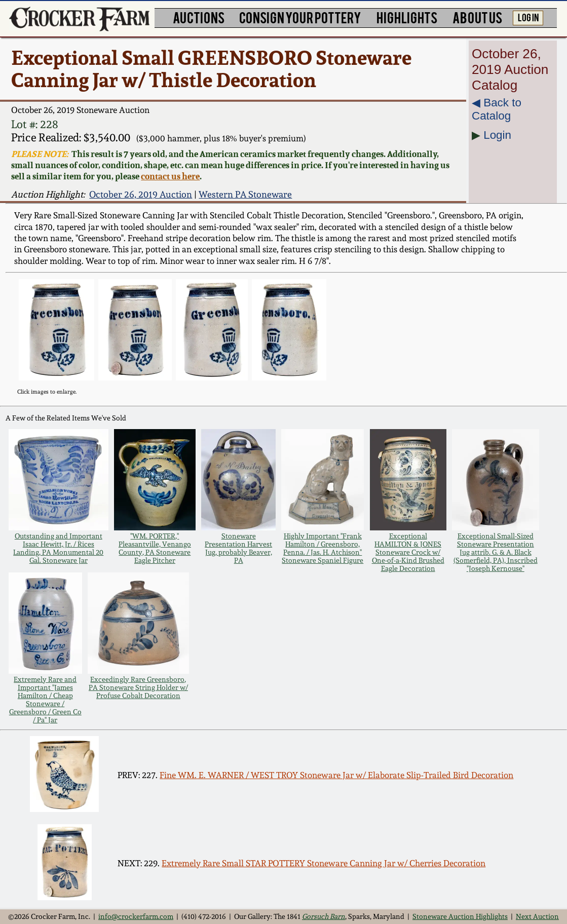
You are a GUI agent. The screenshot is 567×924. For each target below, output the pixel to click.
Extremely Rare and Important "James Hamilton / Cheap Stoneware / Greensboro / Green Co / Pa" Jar (45, 700)
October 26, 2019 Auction (141, 194)
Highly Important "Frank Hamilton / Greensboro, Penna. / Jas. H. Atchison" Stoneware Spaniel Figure (323, 548)
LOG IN (528, 17)
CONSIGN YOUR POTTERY (300, 17)
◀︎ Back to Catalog (497, 109)
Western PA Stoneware (245, 194)
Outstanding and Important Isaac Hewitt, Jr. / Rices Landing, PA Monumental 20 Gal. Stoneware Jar (58, 548)
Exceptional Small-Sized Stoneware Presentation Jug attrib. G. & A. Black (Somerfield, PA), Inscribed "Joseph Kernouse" (496, 552)
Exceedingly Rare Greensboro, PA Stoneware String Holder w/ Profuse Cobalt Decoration (138, 687)
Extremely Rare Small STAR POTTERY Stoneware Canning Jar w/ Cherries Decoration (324, 863)
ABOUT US (477, 17)
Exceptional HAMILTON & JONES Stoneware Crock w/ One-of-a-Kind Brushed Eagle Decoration (408, 552)
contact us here (170, 176)
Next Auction (537, 916)
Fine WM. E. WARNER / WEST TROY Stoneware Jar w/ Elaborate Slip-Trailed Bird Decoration (336, 775)
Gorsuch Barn (324, 916)
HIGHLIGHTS (407, 17)
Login (497, 135)
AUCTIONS (199, 17)
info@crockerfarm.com (136, 916)
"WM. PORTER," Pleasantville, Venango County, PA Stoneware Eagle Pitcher (155, 548)
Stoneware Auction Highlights (460, 916)
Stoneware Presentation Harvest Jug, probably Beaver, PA (238, 548)
